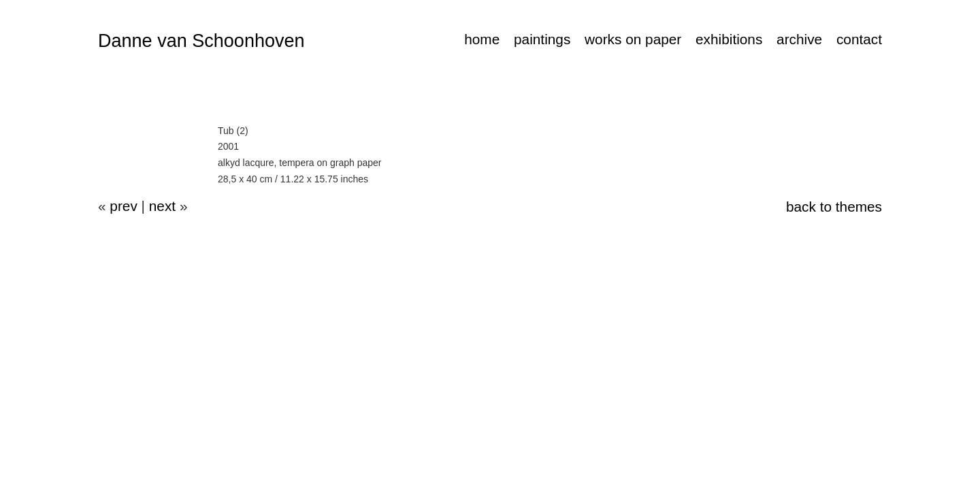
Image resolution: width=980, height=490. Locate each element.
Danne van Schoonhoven (201, 41)
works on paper (633, 39)
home (482, 39)
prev (123, 206)
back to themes (834, 207)
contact (859, 39)
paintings (542, 39)
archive (799, 39)
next (162, 206)
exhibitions (729, 39)
